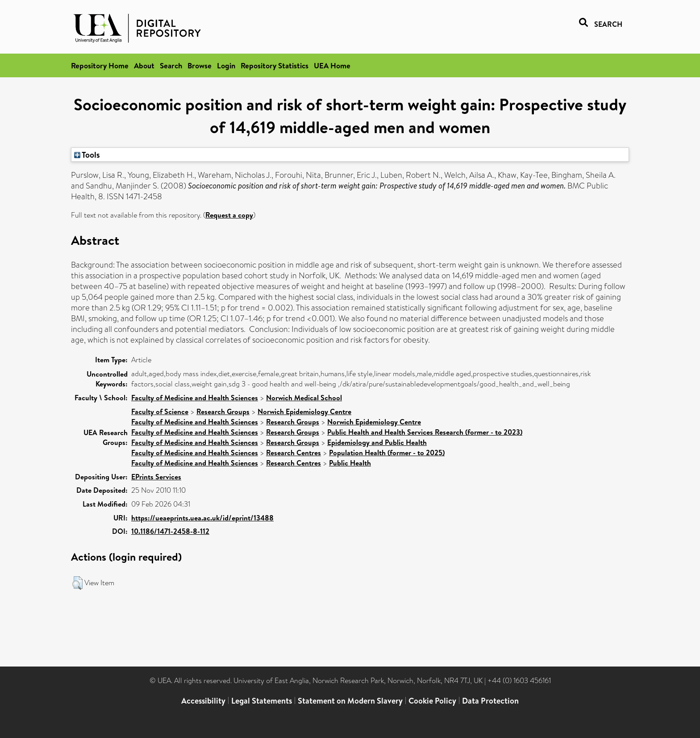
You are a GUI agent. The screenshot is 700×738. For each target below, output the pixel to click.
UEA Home (332, 65)
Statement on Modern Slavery (350, 701)
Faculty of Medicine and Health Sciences (195, 398)
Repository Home (100, 65)
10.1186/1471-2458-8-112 (170, 531)
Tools (87, 155)
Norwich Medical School (304, 398)
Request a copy (229, 215)
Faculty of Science (160, 411)
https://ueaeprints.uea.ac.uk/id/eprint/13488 (202, 518)
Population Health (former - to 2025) (387, 453)
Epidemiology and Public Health (377, 442)
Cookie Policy (432, 701)
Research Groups (223, 411)
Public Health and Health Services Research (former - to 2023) (425, 432)
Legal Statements (262, 701)
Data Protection (490, 701)
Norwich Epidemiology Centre (304, 411)
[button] (77, 583)
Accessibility (203, 701)
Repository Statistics (275, 65)
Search (171, 65)
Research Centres (294, 453)
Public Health (350, 463)
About (144, 65)
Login (226, 65)
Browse (200, 65)
